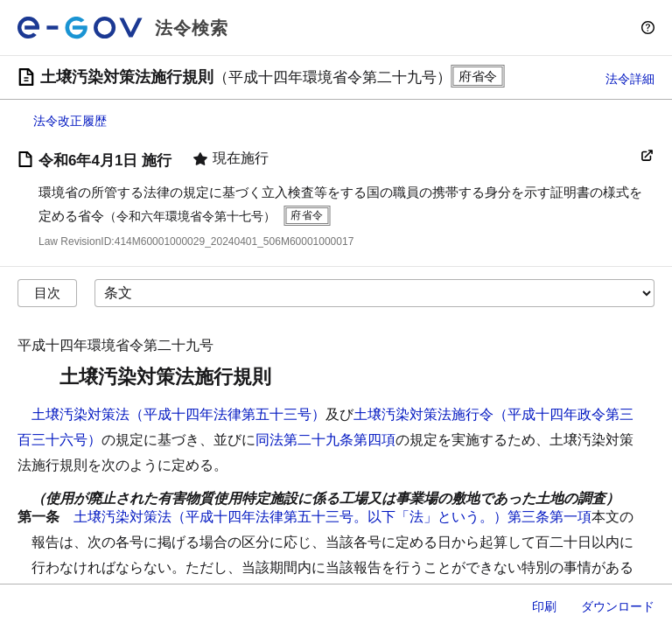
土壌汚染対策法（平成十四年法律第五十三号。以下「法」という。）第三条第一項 (332, 517)
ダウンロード (618, 606)
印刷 (544, 606)
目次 (47, 293)
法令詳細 (630, 79)
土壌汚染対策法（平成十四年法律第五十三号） (178, 414)
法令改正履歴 (70, 121)
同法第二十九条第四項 (325, 440)
